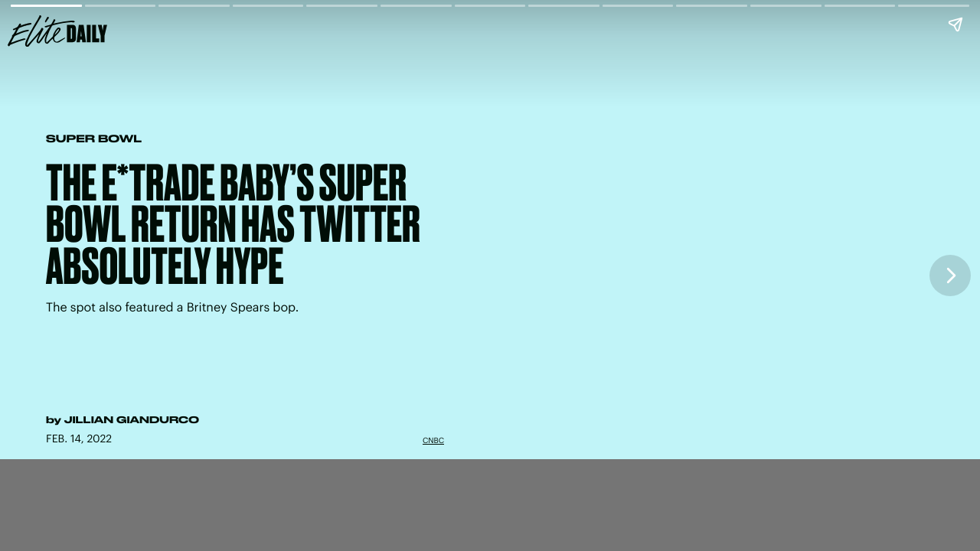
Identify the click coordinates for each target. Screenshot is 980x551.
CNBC (433, 440)
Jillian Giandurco (132, 420)
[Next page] (950, 275)
